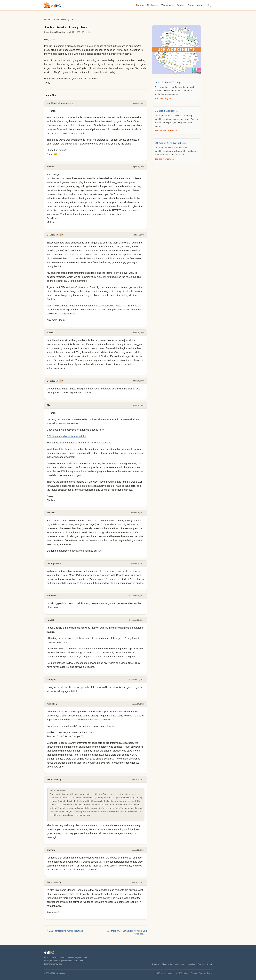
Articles (180, 5)
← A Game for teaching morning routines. (64, 931)
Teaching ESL (67, 19)
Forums (140, 5)
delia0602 (52, 513)
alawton (51, 850)
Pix (48, 405)
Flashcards (153, 5)
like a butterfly (54, 779)
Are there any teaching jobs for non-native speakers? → (127, 932)
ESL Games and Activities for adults (66, 436)
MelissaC (52, 167)
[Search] (209, 5)
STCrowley (60, 32)
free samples (104, 443)
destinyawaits (54, 563)
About (200, 5)
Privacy (202, 973)
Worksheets (168, 5)
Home (47, 19)
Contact (194, 973)
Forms (191, 5)
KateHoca (52, 704)
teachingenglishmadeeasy (60, 103)
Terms (209, 973)
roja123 (51, 620)
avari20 (51, 333)
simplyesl (52, 596)
